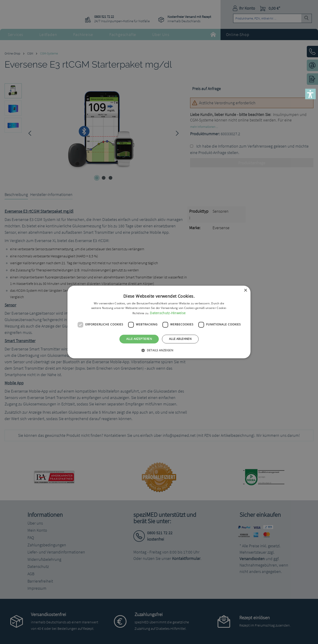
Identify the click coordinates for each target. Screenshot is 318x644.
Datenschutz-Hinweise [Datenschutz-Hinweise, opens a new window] (168, 313)
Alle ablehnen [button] (180, 339)
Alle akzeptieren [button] (139, 339)
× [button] (245, 290)
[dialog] (159, 322)
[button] (310, 94)
